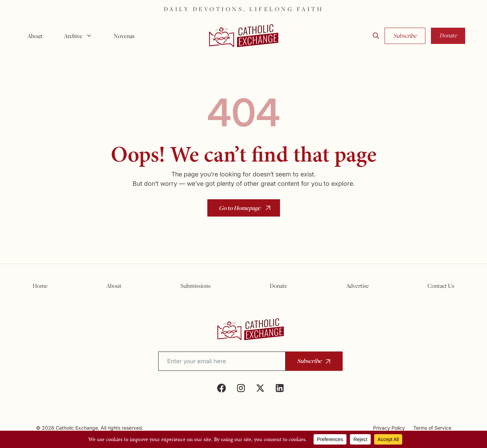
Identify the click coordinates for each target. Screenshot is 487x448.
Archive (81, 36)
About (35, 36)
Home (40, 286)
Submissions (196, 286)
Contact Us (441, 286)
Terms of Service (432, 428)
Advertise (358, 286)
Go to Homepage (240, 208)
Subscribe (405, 36)
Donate (448, 35)
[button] (376, 36)
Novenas (124, 36)
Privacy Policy (389, 428)
